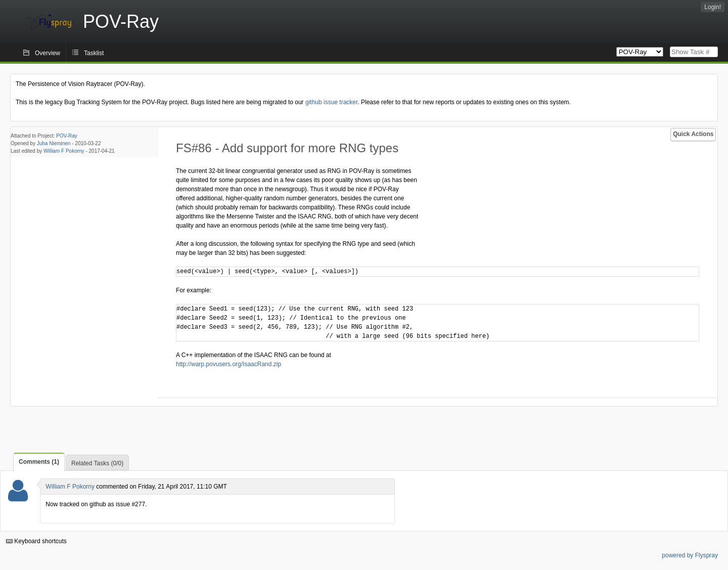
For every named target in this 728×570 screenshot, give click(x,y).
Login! (713, 7)
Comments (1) (39, 462)
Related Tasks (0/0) (97, 463)
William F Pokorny (64, 151)
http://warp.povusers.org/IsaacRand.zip (229, 364)
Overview (48, 53)
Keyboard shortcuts (36, 541)
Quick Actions (693, 134)
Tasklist (94, 53)
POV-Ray (67, 136)
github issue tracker (331, 102)
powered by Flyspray (690, 555)
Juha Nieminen (54, 143)
